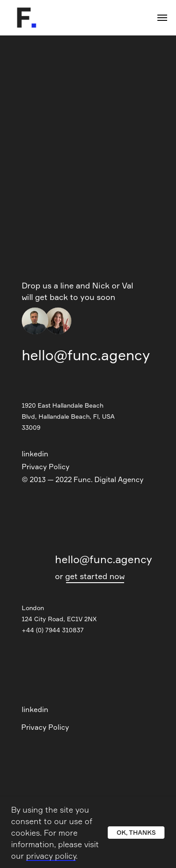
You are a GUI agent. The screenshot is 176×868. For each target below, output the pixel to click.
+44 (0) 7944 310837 (53, 630)
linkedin (35, 454)
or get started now (90, 576)
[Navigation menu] (162, 18)
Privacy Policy (46, 467)
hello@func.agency (86, 355)
